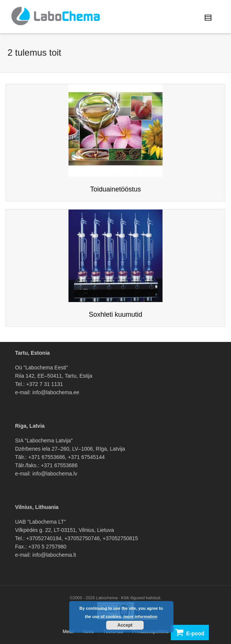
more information (140, 617)
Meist (68, 632)
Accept (125, 625)
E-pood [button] (190, 633)
